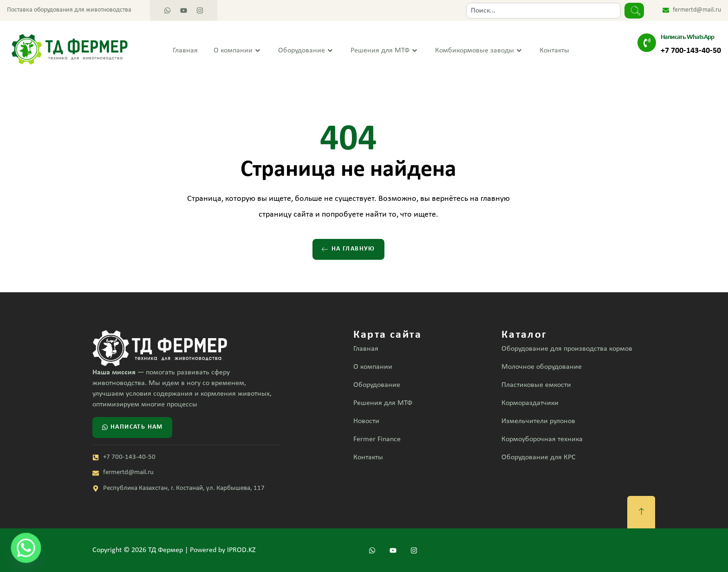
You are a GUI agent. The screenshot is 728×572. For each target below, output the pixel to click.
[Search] (634, 11)
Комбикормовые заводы (479, 51)
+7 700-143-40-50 (691, 51)
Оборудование (306, 51)
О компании (238, 51)
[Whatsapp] (26, 548)
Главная (185, 51)
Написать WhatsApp (688, 37)
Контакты (554, 51)
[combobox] (543, 11)
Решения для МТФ (385, 51)
